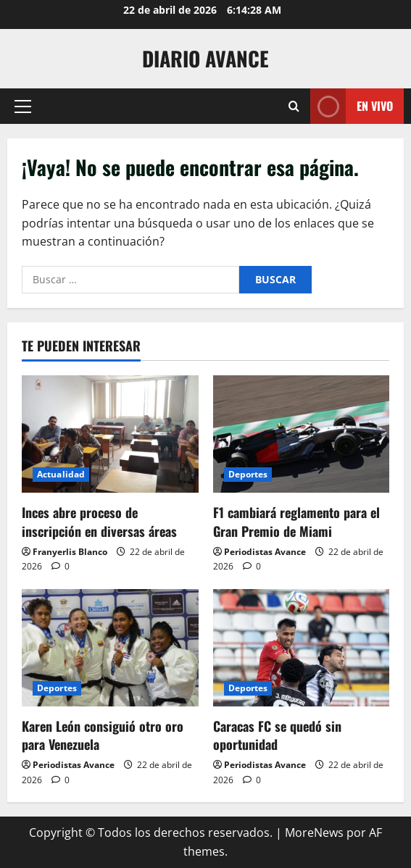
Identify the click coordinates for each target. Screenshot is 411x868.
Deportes (248, 474)
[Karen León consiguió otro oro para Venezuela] (110, 648)
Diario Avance (205, 58)
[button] (23, 107)
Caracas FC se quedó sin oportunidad (277, 735)
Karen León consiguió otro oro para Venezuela (103, 735)
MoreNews (314, 832)
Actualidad (61, 474)
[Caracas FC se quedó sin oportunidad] (302, 648)
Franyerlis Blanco (70, 552)
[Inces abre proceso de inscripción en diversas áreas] (110, 434)
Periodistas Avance (265, 552)
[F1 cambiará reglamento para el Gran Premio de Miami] (302, 434)
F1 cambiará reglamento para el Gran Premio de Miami (296, 521)
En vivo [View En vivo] (352, 106)
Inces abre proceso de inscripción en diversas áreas (99, 521)
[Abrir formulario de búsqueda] (294, 106)
